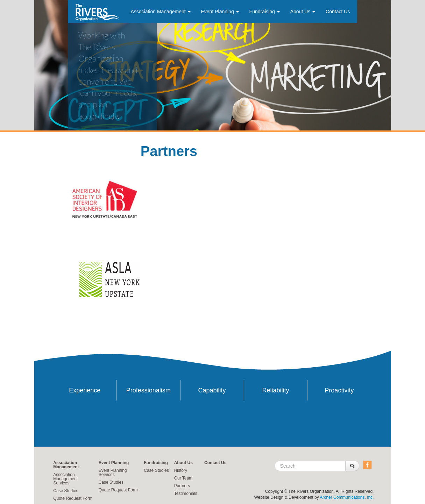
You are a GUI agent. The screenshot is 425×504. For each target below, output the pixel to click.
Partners (182, 486)
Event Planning (220, 12)
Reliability (275, 390)
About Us (303, 12)
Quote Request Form (73, 498)
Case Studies (66, 491)
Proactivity (339, 390)
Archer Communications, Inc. (347, 497)
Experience (85, 390)
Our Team (183, 478)
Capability (212, 390)
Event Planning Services (113, 473)
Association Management (160, 12)
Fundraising (265, 12)
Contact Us (338, 12)
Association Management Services (65, 479)
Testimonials (186, 494)
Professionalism (148, 390)
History (181, 470)
